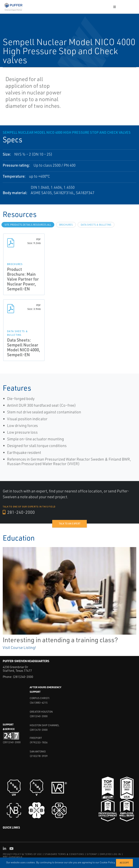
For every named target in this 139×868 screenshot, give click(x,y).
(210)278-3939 (39, 756)
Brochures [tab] (66, 225)
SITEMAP (92, 854)
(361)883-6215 (39, 702)
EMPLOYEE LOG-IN (110, 854)
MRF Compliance (13, 857)
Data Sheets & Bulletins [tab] (96, 225)
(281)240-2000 (23, 677)
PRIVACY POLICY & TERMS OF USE (22, 854)
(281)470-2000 (39, 730)
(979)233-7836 (39, 742)
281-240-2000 (19, 512)
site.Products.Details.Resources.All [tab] (28, 225)
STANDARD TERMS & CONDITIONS (64, 854)
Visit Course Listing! (19, 647)
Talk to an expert (70, 524)
